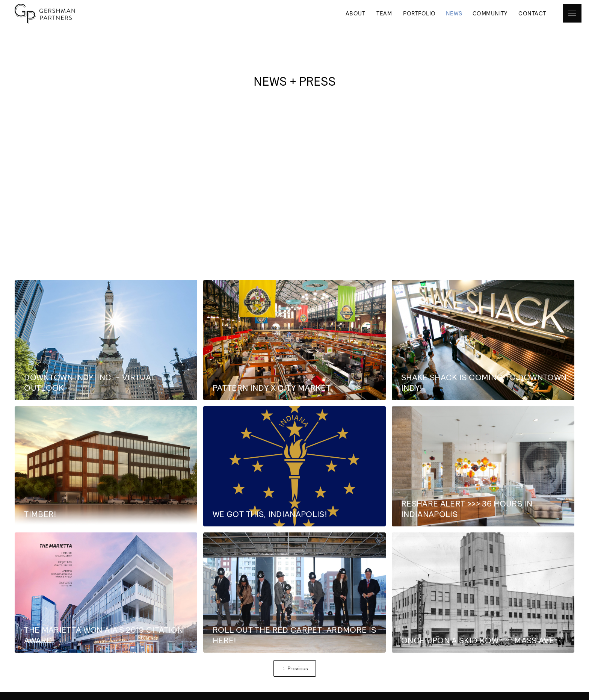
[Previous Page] (295, 668)
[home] (43, 14)
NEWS (454, 13)
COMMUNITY (490, 13)
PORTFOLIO (419, 13)
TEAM (384, 13)
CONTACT (532, 13)
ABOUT (356, 13)
